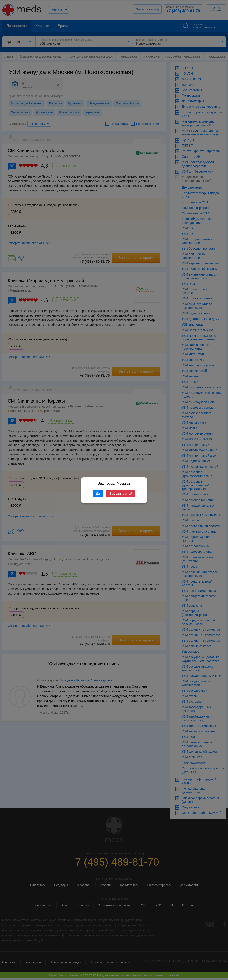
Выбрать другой (121, 494)
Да (98, 494)
